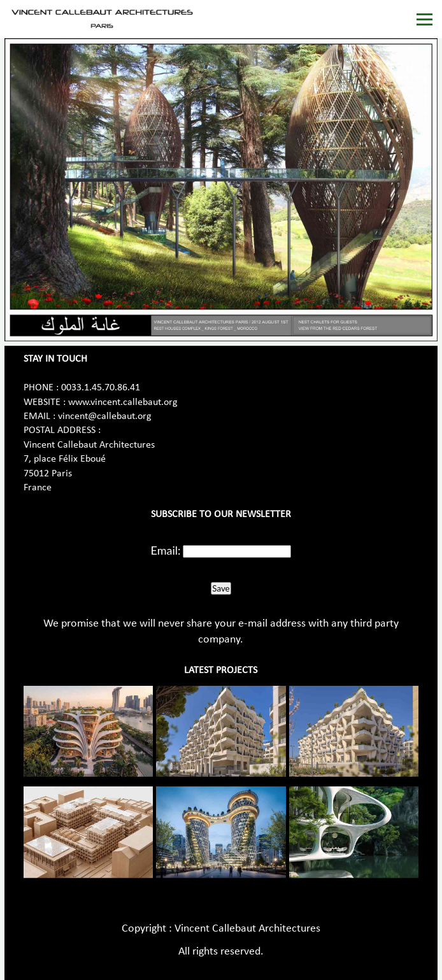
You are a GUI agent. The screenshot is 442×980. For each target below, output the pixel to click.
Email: (166, 550)
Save (221, 588)
